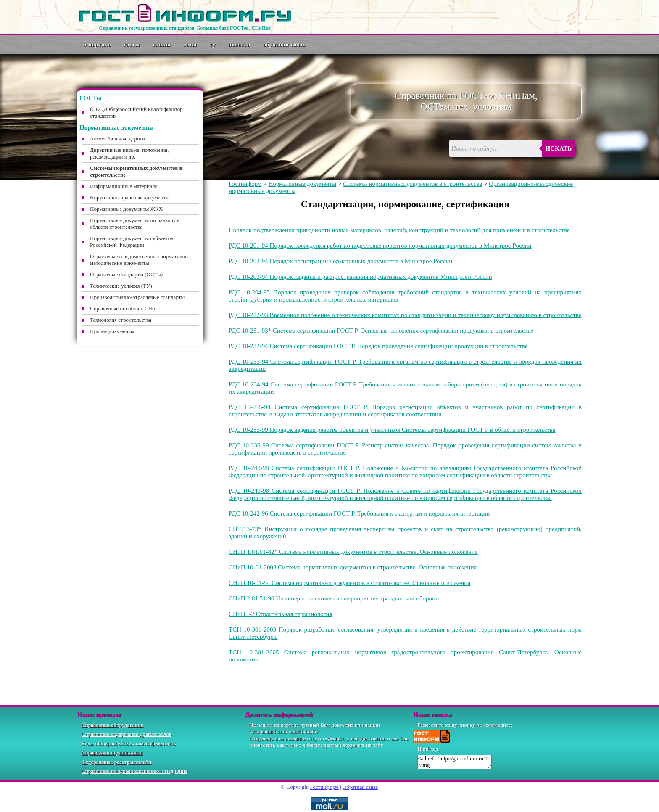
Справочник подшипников (112, 752)
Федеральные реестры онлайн (116, 762)
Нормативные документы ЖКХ (126, 209)
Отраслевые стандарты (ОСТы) (126, 274)
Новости (239, 44)
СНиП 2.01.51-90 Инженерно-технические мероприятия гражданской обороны (334, 598)
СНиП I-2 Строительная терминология (281, 614)
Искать (559, 148)
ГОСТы (132, 44)
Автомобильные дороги (117, 139)
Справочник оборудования (112, 725)
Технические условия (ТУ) (121, 286)
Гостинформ (245, 184)
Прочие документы (112, 331)
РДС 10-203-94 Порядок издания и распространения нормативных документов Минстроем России (360, 277)
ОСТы (190, 44)
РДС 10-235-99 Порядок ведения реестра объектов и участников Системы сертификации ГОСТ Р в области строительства (392, 430)
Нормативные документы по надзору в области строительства (135, 223)
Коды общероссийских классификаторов (129, 743)
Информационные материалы (124, 186)
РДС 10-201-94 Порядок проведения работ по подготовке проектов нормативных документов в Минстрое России (380, 246)
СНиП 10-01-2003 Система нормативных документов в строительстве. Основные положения (353, 567)
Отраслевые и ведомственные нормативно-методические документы (140, 260)
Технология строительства (121, 320)
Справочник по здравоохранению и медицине (134, 771)
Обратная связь (285, 44)
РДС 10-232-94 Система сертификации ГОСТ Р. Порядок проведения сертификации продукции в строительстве (378, 346)
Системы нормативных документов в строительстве (413, 184)
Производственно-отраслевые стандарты (137, 297)
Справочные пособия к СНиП (124, 308)
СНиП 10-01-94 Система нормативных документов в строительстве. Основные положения (349, 583)
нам (279, 738)
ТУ (213, 44)
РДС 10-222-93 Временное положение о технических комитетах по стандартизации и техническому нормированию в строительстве (405, 315)
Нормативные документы (302, 184)
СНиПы (162, 44)
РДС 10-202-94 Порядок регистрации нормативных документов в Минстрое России (340, 261)
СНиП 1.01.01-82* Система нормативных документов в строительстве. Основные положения (353, 552)
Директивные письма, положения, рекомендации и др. (129, 153)
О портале (97, 44)
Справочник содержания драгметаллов (127, 734)
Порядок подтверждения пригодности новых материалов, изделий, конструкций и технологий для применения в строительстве (399, 230)
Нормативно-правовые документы (130, 197)
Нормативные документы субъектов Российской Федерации (132, 242)
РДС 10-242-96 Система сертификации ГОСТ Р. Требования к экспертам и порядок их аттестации (359, 513)
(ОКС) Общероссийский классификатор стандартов (136, 112)
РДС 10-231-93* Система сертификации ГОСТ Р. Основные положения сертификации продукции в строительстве (381, 331)
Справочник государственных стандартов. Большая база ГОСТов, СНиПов (185, 28)
